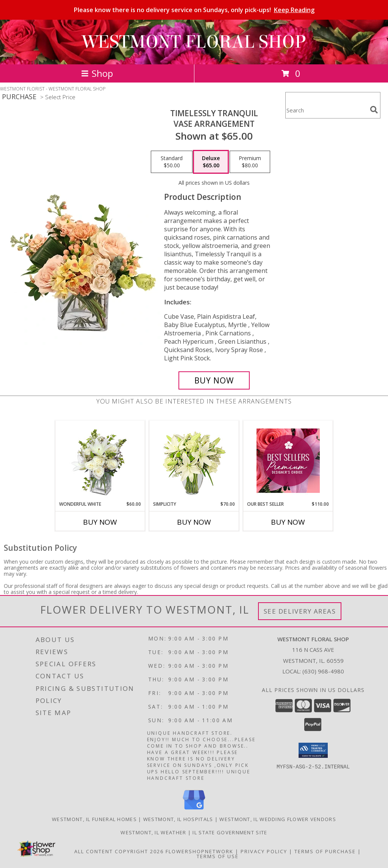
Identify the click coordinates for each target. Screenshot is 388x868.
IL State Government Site (230, 832)
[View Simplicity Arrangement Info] (194, 461)
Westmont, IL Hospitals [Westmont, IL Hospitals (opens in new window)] (178, 819)
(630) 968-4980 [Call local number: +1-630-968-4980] (323, 671)
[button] (313, 750)
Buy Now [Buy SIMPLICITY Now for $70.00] (194, 522)
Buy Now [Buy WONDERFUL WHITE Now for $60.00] (100, 522)
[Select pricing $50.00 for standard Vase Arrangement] (172, 162)
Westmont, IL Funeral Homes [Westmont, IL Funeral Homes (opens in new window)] (94, 819)
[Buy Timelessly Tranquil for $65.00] (214, 380)
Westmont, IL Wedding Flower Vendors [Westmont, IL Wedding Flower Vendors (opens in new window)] (278, 819)
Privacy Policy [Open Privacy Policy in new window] (264, 851)
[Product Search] (326, 110)
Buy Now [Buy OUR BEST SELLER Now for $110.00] (288, 522)
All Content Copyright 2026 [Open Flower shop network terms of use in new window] (119, 851)
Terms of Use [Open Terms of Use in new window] (218, 856)
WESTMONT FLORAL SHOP (194, 42)
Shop (97, 73)
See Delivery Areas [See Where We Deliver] (300, 611)
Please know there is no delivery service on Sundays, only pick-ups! (194, 10)
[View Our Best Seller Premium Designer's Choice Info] (288, 461)
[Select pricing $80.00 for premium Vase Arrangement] (250, 162)
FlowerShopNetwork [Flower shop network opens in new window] (199, 851)
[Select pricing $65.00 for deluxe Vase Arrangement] (211, 162)
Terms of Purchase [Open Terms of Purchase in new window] (325, 851)
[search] (374, 110)
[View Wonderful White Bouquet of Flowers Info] (100, 461)
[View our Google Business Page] (194, 810)
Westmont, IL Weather (153, 832)
